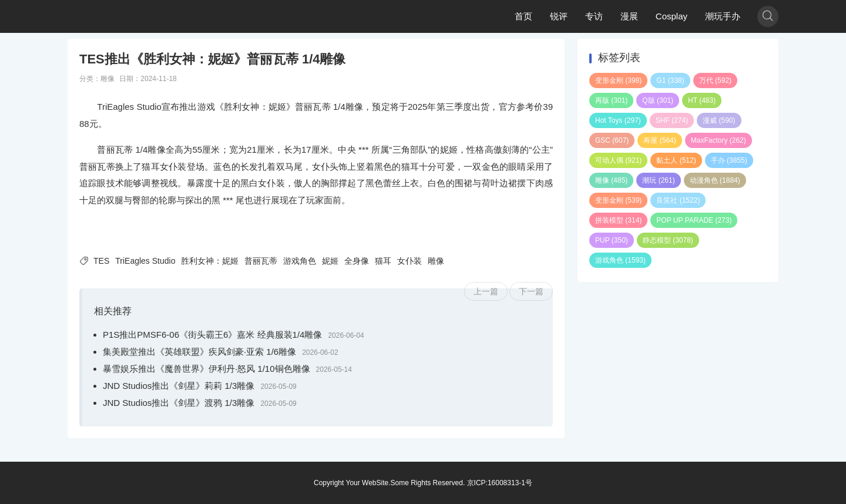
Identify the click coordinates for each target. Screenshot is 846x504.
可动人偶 (618, 160)
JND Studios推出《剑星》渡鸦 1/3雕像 (179, 403)
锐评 (559, 16)
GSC (612, 140)
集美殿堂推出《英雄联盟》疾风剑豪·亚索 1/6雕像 (199, 352)
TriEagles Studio (145, 261)
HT (702, 100)
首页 (523, 16)
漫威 (719, 120)
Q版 (658, 100)
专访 (594, 16)
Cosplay (672, 16)
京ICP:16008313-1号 (500, 483)
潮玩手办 (723, 16)
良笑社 (678, 200)
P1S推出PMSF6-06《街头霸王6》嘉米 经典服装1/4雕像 (212, 335)
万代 (715, 80)
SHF (672, 120)
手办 (729, 160)
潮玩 (658, 180)
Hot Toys (618, 120)
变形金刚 (618, 80)
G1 (670, 80)
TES (101, 261)
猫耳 (383, 261)
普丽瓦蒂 (261, 261)
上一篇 (486, 291)
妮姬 (330, 261)
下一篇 (531, 291)
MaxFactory (719, 140)
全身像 (357, 261)
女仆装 (409, 261)
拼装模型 (618, 220)
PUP (612, 240)
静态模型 (668, 240)
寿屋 (659, 140)
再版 (611, 100)
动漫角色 (715, 180)
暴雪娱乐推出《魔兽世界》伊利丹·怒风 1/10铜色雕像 (207, 369)
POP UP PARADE (694, 220)
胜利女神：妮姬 (210, 261)
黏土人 (676, 160)
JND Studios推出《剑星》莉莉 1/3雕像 (179, 386)
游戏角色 (300, 261)
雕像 (108, 79)
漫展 (629, 16)
